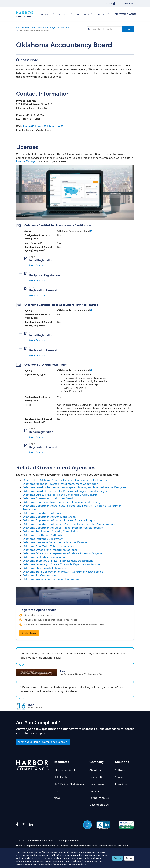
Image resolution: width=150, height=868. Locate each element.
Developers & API (100, 805)
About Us (95, 770)
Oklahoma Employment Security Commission (50, 532)
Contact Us (96, 777)
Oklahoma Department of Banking (43, 513)
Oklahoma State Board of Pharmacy (44, 568)
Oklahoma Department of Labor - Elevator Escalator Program (60, 521)
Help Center (61, 777)
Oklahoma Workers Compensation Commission (52, 579)
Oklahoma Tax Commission (39, 576)
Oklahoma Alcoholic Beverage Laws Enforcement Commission (60, 484)
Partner (103, 14)
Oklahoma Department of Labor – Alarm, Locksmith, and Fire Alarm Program (69, 524)
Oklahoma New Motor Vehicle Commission (49, 546)
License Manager (26, 161)
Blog (56, 791)
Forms (41, 126)
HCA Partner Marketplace (69, 784)
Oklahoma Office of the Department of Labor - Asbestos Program (62, 553)
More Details (36, 265)
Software (47, 14)
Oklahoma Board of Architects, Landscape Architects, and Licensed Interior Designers (74, 487)
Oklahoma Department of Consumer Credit (49, 517)
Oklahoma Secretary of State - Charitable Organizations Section (61, 564)
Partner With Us (99, 798)
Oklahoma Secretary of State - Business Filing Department (58, 561)
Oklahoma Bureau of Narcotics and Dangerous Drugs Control (60, 495)
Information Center (126, 14)
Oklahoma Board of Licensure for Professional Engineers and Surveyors (66, 491)
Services (65, 14)
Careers (94, 791)
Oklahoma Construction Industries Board (48, 498)
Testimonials (97, 784)
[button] (91, 231)
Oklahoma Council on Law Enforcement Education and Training (61, 502)
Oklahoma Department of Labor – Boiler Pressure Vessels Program (63, 528)
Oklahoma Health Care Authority (42, 535)
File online (55, 126)
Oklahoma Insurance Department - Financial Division (55, 542)
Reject (129, 858)
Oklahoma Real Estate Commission (44, 557)
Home (28, 126)
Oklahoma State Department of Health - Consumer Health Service (63, 572)
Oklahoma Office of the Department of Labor (50, 550)
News (57, 798)
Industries (84, 14)
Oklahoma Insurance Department (43, 539)
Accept (117, 858)
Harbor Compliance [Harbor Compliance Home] (27, 14)
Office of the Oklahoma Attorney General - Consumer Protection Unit (65, 480)
